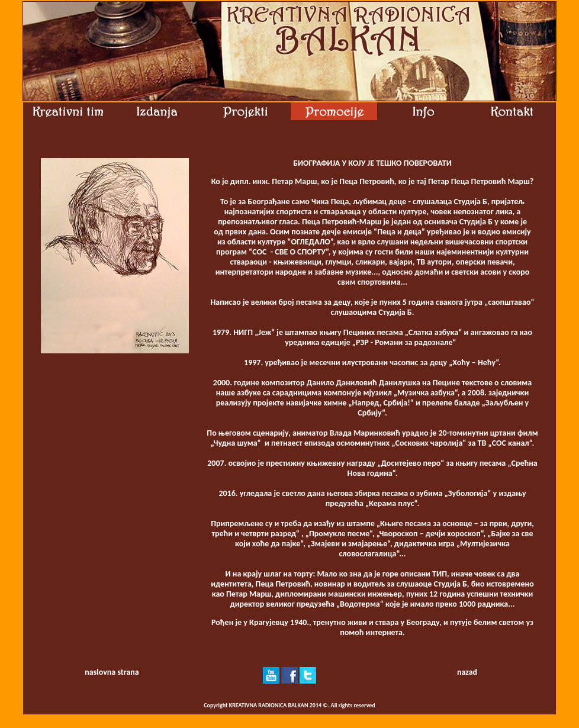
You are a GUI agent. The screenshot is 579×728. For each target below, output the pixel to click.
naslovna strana (112, 672)
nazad (467, 672)
